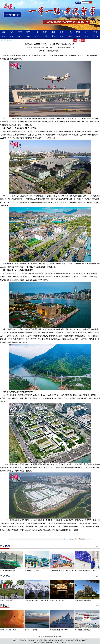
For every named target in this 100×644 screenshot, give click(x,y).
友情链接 (59, 637)
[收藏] (71, 539)
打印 (65, 539)
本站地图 (53, 637)
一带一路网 (3, 40)
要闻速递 (9, 40)
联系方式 (47, 637)
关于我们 (41, 637)
